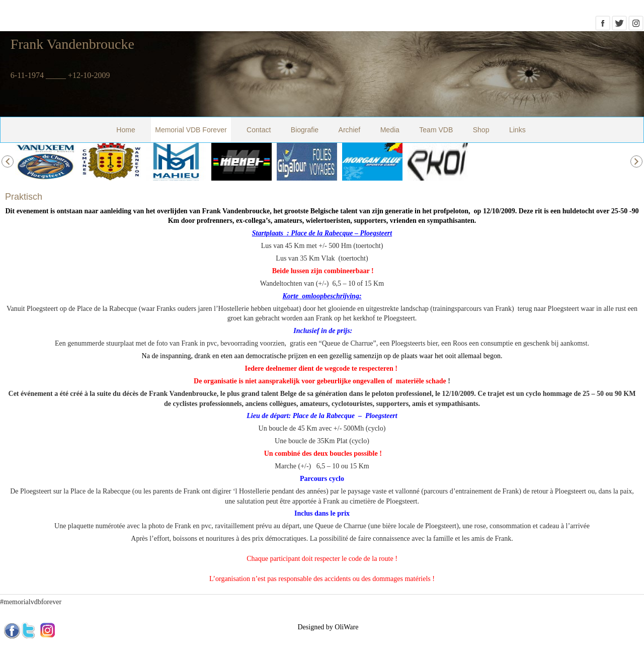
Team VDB (436, 130)
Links (517, 130)
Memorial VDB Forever (191, 130)
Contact (259, 130)
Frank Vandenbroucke (72, 44)
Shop (481, 130)
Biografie (305, 130)
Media (390, 130)
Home (126, 130)
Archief (350, 130)
